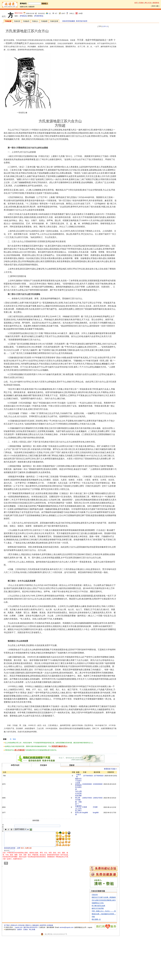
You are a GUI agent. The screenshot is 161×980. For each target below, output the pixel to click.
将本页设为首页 (82, 21)
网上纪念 (148, 3)
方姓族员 (26, 21)
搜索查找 (156, 3)
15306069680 (90, 796)
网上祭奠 (32, 971)
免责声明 (43, 967)
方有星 (87, 839)
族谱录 (20, 971)
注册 (157, 6)
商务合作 (14, 967)
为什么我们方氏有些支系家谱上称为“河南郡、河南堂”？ (83, 821)
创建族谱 (31, 7)
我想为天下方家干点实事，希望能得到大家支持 (83, 796)
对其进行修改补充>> (59, 746)
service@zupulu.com (67, 969)
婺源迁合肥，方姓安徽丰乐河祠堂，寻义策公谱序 (110, 955)
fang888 (88, 849)
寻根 (96, 958)
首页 (136, 3)
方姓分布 (97, 936)
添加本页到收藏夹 (69, 21)
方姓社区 (17, 21)
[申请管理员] (39, 16)
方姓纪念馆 (54, 21)
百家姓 (141, 3)
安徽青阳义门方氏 (100, 944)
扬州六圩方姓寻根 (100, 950)
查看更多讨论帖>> (113, 769)
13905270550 (90, 822)
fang (14, 739)
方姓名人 (35, 21)
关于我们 (7, 967)
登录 (153, 6)
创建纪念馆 (24, 7)
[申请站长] (24, 16)
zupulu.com (19, 969)
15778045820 (91, 780)
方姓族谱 (44, 21)
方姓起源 (8, 21)
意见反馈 (21, 967)
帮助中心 (28, 967)
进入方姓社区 (20, 750)
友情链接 (50, 967)
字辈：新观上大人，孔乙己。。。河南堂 (107, 953)
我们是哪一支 (99, 961)
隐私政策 (36, 967)
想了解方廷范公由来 (83, 849)
